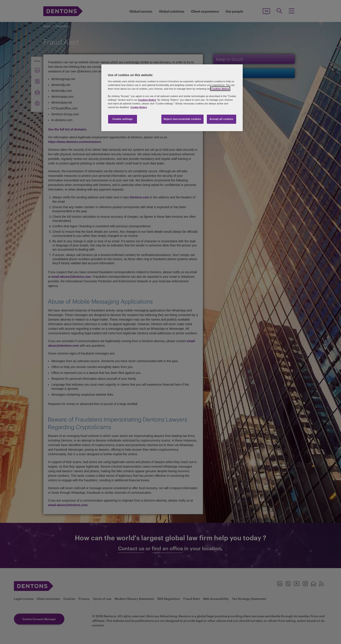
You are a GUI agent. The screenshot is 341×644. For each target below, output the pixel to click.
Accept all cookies (222, 119)
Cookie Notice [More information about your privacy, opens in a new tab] (139, 107)
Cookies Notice (220, 89)
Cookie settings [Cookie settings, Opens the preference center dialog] (123, 119)
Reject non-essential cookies (182, 119)
